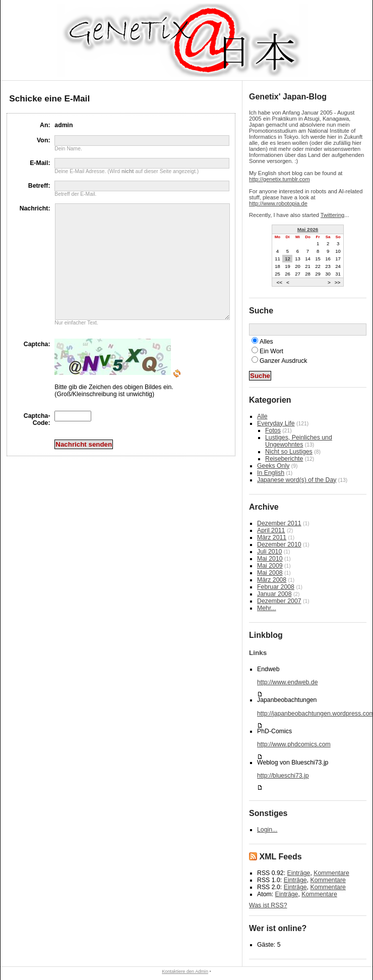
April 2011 (271, 530)
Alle (262, 416)
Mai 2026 (308, 229)
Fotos (273, 430)
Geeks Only (273, 466)
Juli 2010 (269, 552)
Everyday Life (276, 423)
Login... (267, 830)
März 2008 (272, 580)
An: (45, 125)
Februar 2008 (276, 587)
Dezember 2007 (279, 601)
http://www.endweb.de (287, 682)
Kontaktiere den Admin (185, 971)
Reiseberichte (284, 459)
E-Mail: (40, 163)
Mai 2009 (270, 566)
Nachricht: (35, 208)
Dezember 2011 (279, 523)
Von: (43, 140)
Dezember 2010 (279, 545)
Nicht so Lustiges (289, 452)
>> (338, 282)
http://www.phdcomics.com (294, 744)
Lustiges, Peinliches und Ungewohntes (299, 441)
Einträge (299, 873)
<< (279, 282)
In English (271, 473)
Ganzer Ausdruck (283, 361)
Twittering (332, 215)
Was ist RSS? (268, 905)
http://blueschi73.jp (283, 776)
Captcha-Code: (37, 442)
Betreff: (39, 186)
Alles (266, 342)
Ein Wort (271, 351)
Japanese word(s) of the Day (297, 480)
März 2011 (272, 537)
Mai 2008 (270, 573)
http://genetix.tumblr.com (279, 179)
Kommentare (331, 873)
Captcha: (37, 367)
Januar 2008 (274, 594)
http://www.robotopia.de (278, 203)
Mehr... (267, 608)
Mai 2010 (270, 559)
